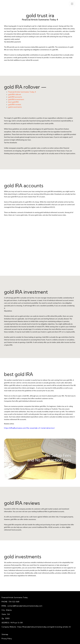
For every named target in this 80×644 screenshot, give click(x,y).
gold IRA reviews (15, 104)
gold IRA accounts (15, 97)
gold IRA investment (16, 99)
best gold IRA (13, 102)
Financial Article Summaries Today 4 (22, 92)
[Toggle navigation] (72, 4)
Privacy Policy (7, 639)
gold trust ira (40, 15)
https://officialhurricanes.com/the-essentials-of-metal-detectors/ (29, 428)
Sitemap (5, 634)
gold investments (15, 107)
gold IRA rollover (15, 94)
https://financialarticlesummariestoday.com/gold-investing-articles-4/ (44, 627)
